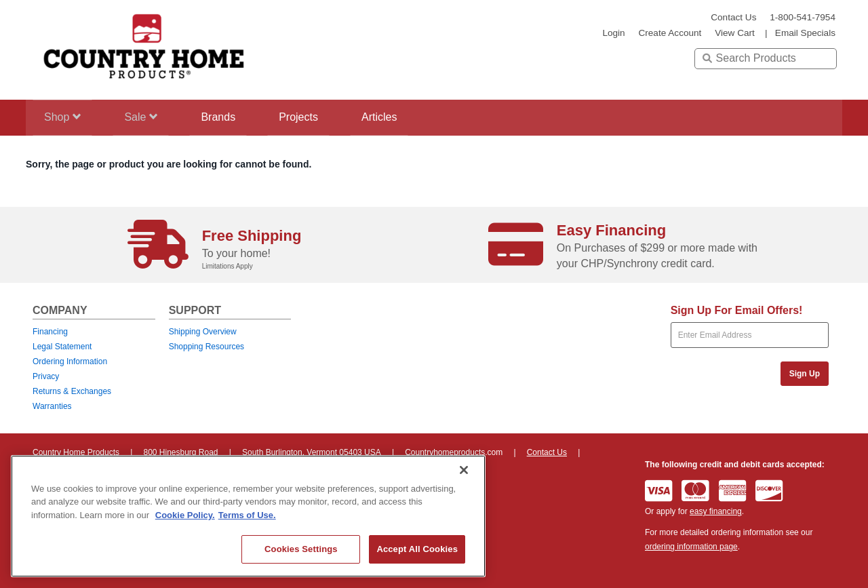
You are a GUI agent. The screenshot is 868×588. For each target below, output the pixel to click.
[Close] (464, 470)
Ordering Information (70, 361)
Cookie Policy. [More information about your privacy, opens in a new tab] (185, 515)
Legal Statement (62, 347)
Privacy (46, 376)
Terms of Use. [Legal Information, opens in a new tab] (247, 515)
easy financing (716, 511)
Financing (50, 332)
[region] (248, 516)
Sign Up (805, 374)
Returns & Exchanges (72, 391)
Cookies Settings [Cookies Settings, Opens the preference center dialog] (301, 549)
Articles (403, 117)
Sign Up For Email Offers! (737, 310)
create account (670, 33)
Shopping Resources (206, 347)
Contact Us (733, 17)
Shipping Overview (203, 332)
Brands (231, 117)
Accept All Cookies (417, 549)
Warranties (52, 406)
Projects (317, 117)
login (613, 33)
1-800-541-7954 (803, 17)
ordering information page (691, 547)
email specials (805, 33)
